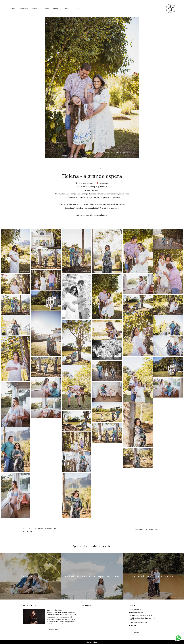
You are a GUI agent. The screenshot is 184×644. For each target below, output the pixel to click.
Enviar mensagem (137, 613)
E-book (76, 9)
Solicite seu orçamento (147, 530)
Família (36, 9)
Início (12, 9)
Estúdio (57, 9)
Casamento (24, 9)
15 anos (46, 9)
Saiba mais (54, 629)
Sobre (66, 9)
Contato (135, 633)
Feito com (92, 642)
